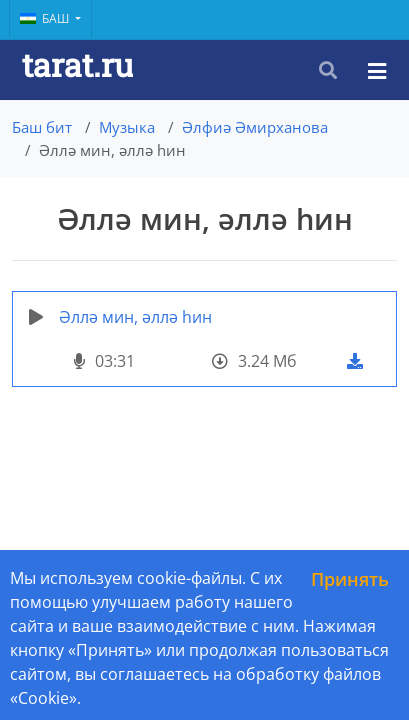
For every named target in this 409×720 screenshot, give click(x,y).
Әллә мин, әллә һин (135, 317)
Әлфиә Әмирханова (255, 127)
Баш (46, 18)
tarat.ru (77, 64)
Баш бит (42, 127)
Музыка (127, 127)
